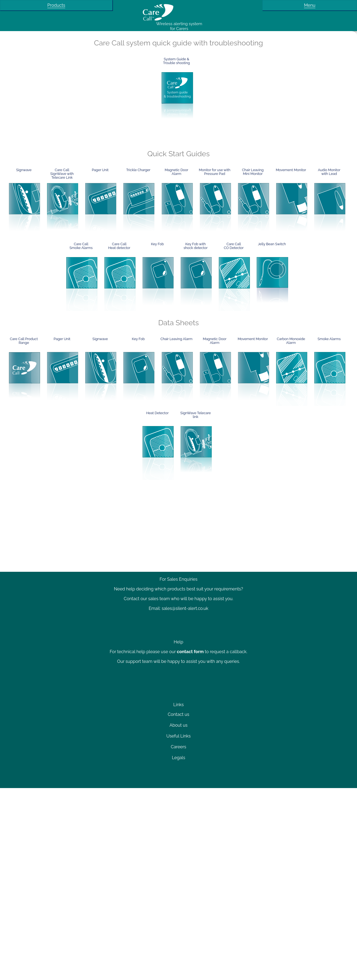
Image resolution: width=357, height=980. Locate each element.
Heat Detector (157, 413)
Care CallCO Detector (234, 246)
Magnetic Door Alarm (176, 172)
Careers (178, 747)
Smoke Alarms (329, 339)
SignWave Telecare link (196, 415)
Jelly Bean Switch (272, 244)
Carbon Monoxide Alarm (291, 341)
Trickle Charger (138, 170)
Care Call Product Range (24, 341)
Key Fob (157, 244)
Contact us (178, 714)
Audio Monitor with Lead (329, 172)
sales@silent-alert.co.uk (185, 608)
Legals (178, 758)
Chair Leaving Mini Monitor (253, 172)
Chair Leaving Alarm (176, 339)
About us (178, 725)
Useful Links (178, 736)
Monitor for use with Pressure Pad (214, 172)
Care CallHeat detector (119, 246)
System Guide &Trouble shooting (177, 61)
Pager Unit (100, 170)
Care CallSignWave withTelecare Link (62, 174)
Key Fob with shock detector (196, 246)
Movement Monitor (291, 170)
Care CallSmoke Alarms (81, 246)
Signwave (24, 170)
